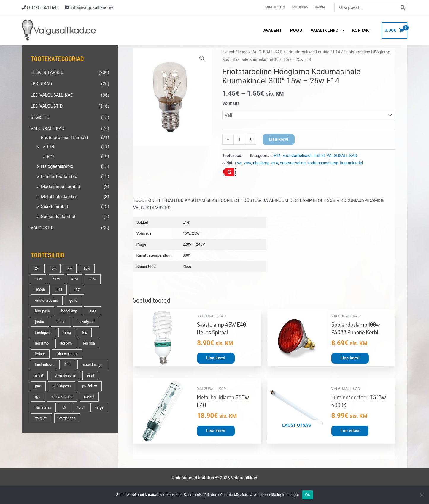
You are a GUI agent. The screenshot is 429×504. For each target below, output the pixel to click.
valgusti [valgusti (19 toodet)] (41, 418)
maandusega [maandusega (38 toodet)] (92, 365)
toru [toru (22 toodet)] (80, 407)
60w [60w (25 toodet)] (93, 279)
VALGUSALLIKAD (47, 129)
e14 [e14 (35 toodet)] (59, 290)
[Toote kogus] (239, 139)
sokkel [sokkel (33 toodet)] (89, 397)
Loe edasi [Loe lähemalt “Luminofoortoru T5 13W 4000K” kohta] (350, 431)
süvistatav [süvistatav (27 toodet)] (43, 407)
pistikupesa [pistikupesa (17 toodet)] (62, 386)
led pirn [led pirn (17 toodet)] (66, 343)
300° (186, 255)
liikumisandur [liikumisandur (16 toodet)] (67, 354)
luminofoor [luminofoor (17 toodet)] (44, 365)
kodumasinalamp (323, 163)
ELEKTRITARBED (47, 72)
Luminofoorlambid (59, 176)
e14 (275, 163)
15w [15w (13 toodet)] (38, 279)
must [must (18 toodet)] (39, 375)
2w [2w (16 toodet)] (37, 268)
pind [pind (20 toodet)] (90, 375)
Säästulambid (55, 206)
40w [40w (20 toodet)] (75, 279)
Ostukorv (300, 7)
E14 (51, 146)
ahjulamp (261, 163)
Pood (296, 30)
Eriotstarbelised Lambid (64, 138)
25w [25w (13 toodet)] (57, 279)
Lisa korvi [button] (216, 358)
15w (238, 163)
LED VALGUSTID (47, 106)
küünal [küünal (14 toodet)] (61, 322)
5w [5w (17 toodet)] (54, 268)
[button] (202, 58)
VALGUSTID (42, 228)
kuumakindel (352, 163)
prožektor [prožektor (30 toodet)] (90, 386)
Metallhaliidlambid (59, 197)
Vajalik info (327, 30)
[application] (341, 30)
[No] (422, 495)
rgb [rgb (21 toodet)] (38, 397)
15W (186, 233)
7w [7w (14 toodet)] (70, 268)
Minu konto (275, 7)
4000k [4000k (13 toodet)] (40, 290)
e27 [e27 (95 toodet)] (77, 290)
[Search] (403, 7)
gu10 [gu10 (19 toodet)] (73, 301)
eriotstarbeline (293, 163)
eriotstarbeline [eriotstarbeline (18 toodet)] (46, 301)
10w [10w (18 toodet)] (87, 268)
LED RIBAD (41, 84)
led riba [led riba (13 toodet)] (89, 343)
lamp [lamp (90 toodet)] (67, 333)
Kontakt (362, 30)
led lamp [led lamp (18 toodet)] (42, 343)
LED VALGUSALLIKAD (52, 95)
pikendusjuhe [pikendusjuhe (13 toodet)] (65, 375)
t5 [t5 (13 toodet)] (64, 407)
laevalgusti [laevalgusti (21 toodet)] (86, 322)
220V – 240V (194, 244)
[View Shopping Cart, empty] (394, 30)
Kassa (320, 7)
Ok (308, 495)
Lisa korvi (278, 139)
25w (247, 163)
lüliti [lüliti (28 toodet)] (67, 365)
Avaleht (273, 30)
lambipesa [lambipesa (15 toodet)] (43, 333)
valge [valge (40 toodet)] (99, 407)
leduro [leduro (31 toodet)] (40, 354)
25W (196, 233)
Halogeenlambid (57, 166)
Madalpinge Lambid (61, 187)
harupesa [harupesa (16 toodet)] (42, 311)
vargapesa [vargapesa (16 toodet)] (67, 418)
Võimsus (231, 103)
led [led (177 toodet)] (85, 333)
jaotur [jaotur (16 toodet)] (40, 322)
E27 (51, 157)
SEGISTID (40, 117)
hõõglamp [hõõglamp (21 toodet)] (69, 311)
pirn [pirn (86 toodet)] (38, 386)
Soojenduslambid (58, 217)
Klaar (187, 266)
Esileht (228, 52)
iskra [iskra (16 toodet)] (93, 311)
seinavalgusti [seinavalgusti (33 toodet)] (62, 397)
